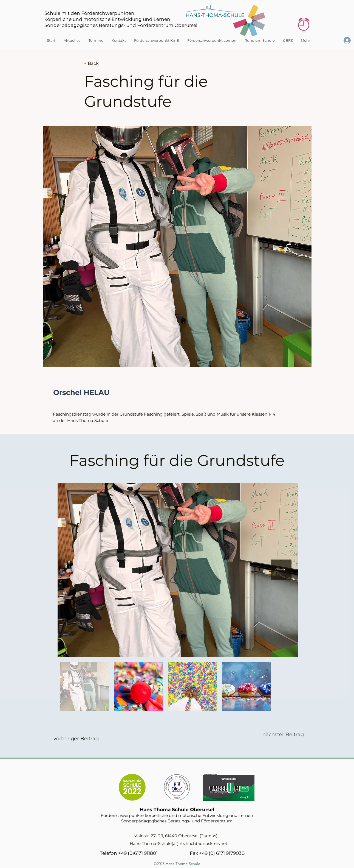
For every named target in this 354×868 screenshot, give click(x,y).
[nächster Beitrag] (283, 735)
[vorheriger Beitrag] (76, 739)
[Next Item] (281, 570)
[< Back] (102, 63)
